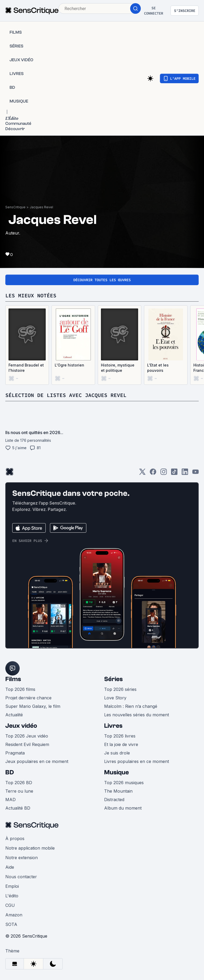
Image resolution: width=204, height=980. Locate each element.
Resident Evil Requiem (27, 744)
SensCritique (15, 207)
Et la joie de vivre (121, 744)
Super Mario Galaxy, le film (33, 706)
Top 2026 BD (19, 783)
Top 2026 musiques (124, 783)
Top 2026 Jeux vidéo (27, 736)
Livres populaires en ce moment (137, 761)
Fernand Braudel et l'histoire (26, 368)
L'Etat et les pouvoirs (158, 368)
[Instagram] (164, 473)
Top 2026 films (20, 689)
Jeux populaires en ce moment (37, 761)
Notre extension (22, 858)
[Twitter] (142, 473)
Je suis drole (117, 753)
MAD (10, 800)
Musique (116, 772)
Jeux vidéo (21, 726)
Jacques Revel (41, 207)
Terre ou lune (19, 791)
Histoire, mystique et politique (118, 368)
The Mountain (118, 791)
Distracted (114, 800)
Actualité (14, 715)
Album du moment (123, 808)
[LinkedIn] (185, 473)
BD (10, 772)
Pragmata (15, 753)
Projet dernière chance (28, 698)
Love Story (115, 698)
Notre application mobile (30, 848)
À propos (15, 838)
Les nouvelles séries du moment (137, 715)
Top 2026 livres (120, 736)
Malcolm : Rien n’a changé (131, 706)
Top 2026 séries (120, 689)
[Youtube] (195, 473)
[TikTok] (174, 473)
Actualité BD (18, 808)
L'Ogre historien (69, 365)
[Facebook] (153, 473)
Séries (113, 679)
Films (13, 679)
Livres (113, 726)
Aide (10, 867)
